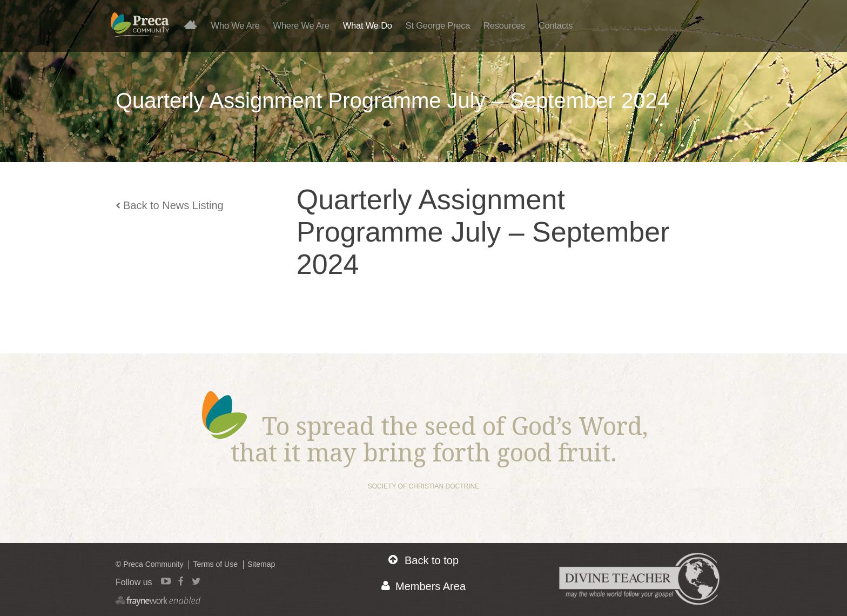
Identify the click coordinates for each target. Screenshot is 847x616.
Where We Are (301, 25)
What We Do (368, 25)
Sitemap (261, 564)
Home (195, 24)
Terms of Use (215, 564)
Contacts (556, 25)
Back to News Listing (170, 205)
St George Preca (438, 25)
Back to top (423, 560)
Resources (504, 25)
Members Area (423, 586)
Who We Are (236, 25)
